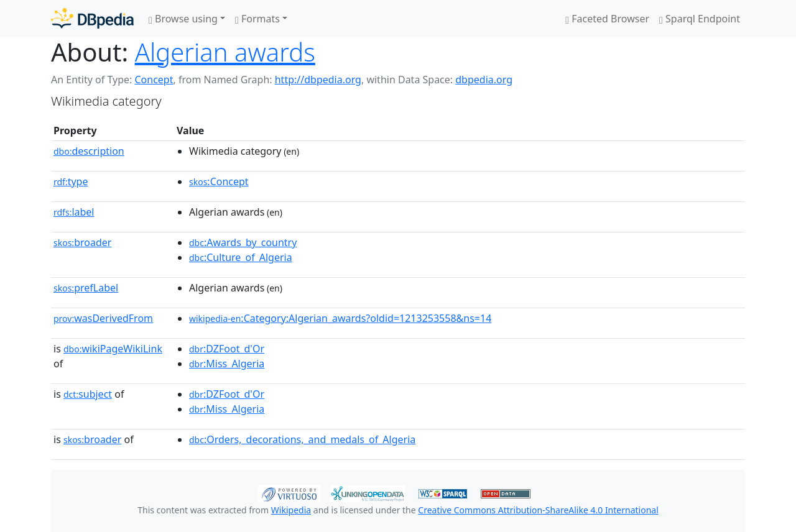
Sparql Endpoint (700, 19)
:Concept (219, 181)
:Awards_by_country (243, 242)
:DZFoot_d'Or (227, 349)
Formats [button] (257, 19)
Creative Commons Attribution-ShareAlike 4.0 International (538, 510)
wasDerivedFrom (103, 318)
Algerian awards (225, 52)
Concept (154, 80)
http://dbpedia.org (318, 80)
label (74, 212)
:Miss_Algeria (227, 364)
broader (82, 242)
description (89, 151)
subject (88, 394)
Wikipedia (291, 510)
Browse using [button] (183, 19)
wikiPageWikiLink (113, 349)
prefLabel (86, 288)
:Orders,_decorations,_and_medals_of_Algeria (302, 439)
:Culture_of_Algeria (241, 257)
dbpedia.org (484, 80)
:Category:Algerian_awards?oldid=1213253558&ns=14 (340, 318)
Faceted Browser (607, 19)
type (71, 181)
